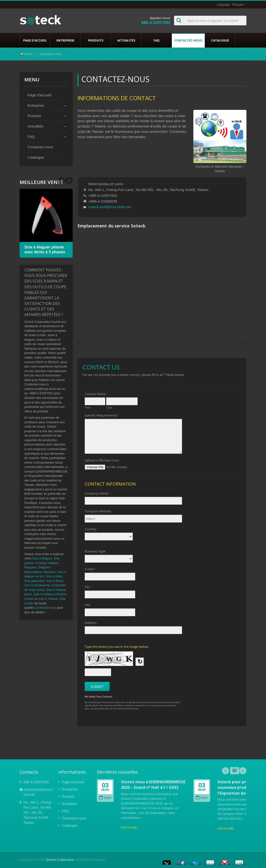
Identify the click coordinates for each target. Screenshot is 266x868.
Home (29, 54)
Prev (69, 180)
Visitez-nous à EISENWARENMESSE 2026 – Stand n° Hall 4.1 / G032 (153, 785)
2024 (202, 798)
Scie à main (54, 576)
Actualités (126, 40)
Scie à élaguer (42, 558)
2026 (105, 798)
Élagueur (31, 567)
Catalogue (220, 40)
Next (62, 180)
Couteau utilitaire (47, 563)
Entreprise (65, 40)
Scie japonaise (34, 581)
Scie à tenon (55, 581)
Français (238, 5)
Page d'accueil (35, 40)
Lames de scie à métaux (41, 599)
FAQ (157, 40)
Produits (96, 40)
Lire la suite (129, 827)
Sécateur (50, 572)
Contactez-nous (188, 40)
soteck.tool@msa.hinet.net (110, 207)
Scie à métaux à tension (50, 594)
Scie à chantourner (37, 585)
